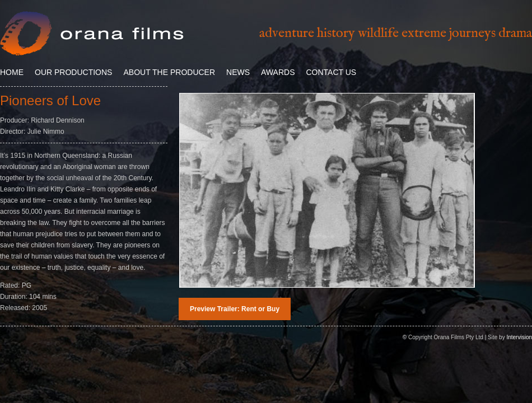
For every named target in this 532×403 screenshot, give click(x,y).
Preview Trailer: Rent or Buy (235, 309)
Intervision (519, 337)
